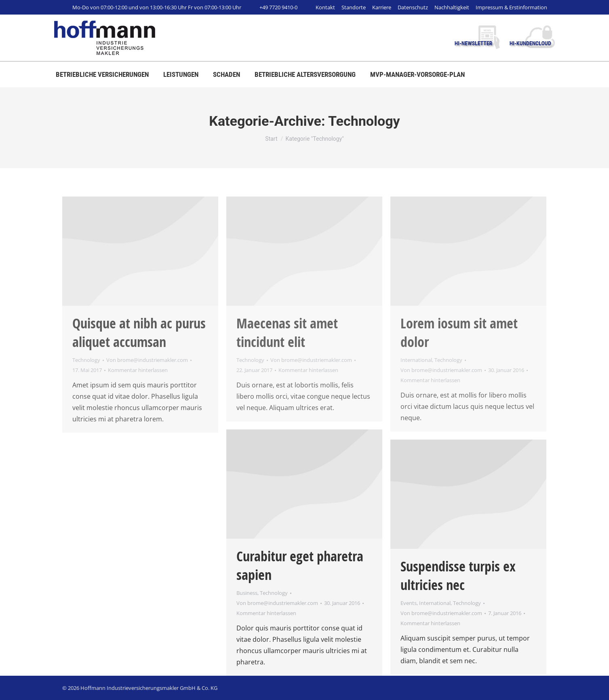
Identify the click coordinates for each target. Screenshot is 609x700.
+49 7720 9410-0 (273, 7)
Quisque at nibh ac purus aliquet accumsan (139, 332)
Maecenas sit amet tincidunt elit (287, 332)
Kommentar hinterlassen (138, 370)
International (416, 360)
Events (409, 603)
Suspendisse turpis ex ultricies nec (458, 575)
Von (147, 360)
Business (247, 593)
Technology (86, 360)
